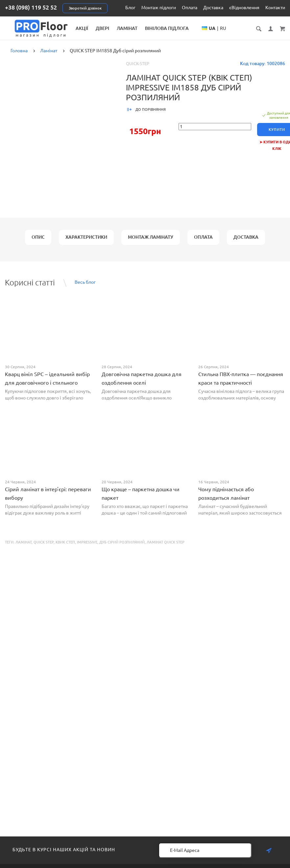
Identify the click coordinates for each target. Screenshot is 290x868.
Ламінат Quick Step (166, 547)
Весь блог (85, 288)
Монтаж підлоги (159, 8)
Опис (38, 242)
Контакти (275, 8)
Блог (130, 8)
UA (240, 35)
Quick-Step (138, 69)
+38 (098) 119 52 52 (31, 7)
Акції (116, 28)
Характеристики (86, 242)
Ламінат (162, 28)
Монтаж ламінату (151, 242)
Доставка (213, 8)
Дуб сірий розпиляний (122, 547)
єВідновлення (244, 8)
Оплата (190, 8)
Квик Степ (65, 547)
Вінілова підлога (201, 28)
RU (251, 35)
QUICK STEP (44, 547)
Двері (137, 28)
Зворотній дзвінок (85, 8)
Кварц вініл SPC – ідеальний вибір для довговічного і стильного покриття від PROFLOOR (47, 388)
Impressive (87, 547)
